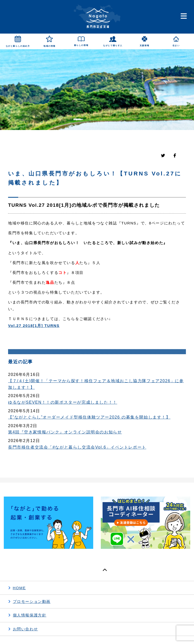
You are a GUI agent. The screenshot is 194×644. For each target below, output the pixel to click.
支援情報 (144, 46)
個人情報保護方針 (30, 615)
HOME (19, 588)
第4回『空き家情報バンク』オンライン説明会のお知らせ (65, 432)
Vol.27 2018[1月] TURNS (34, 326)
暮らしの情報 (81, 45)
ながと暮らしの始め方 (18, 46)
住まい (176, 46)
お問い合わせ (26, 629)
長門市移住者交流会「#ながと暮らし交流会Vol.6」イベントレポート (77, 447)
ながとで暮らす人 (113, 46)
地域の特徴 (50, 46)
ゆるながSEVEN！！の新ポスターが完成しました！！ (63, 402)
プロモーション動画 (32, 601)
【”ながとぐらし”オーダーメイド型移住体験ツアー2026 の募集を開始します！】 (89, 417)
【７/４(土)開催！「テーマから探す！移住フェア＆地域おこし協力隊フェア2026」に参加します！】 (96, 384)
